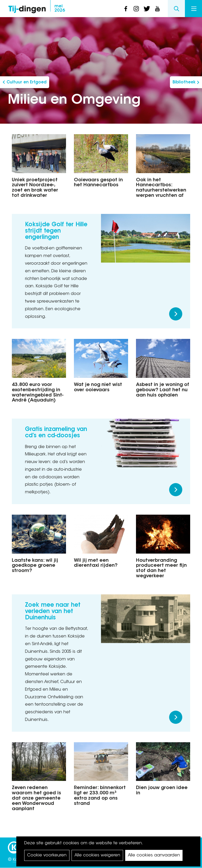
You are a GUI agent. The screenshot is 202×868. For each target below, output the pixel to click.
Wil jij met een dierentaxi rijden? (96, 563)
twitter (147, 9)
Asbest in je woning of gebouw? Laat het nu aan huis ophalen (163, 390)
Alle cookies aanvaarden (154, 855)
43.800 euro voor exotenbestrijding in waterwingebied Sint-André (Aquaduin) (38, 393)
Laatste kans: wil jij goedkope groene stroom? (35, 566)
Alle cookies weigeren (97, 855)
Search (176, 9)
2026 (60, 8)
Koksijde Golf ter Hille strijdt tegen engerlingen (56, 231)
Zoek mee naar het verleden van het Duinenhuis (53, 612)
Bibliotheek (184, 82)
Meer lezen (176, 314)
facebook (126, 9)
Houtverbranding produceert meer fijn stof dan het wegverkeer (161, 568)
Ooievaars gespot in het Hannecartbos (98, 183)
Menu (194, 9)
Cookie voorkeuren (47, 855)
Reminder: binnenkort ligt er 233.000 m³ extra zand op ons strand (100, 796)
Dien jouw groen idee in (162, 791)
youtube (157, 9)
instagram (136, 9)
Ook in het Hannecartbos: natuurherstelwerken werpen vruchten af (161, 188)
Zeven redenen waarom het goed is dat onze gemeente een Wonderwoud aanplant (36, 798)
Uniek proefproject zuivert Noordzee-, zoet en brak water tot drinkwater (35, 188)
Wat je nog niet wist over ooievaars (98, 388)
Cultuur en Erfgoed (27, 82)
